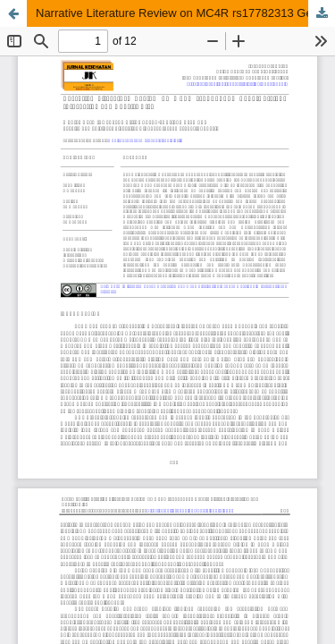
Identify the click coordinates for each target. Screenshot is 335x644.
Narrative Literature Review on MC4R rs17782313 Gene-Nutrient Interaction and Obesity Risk (185, 13)
